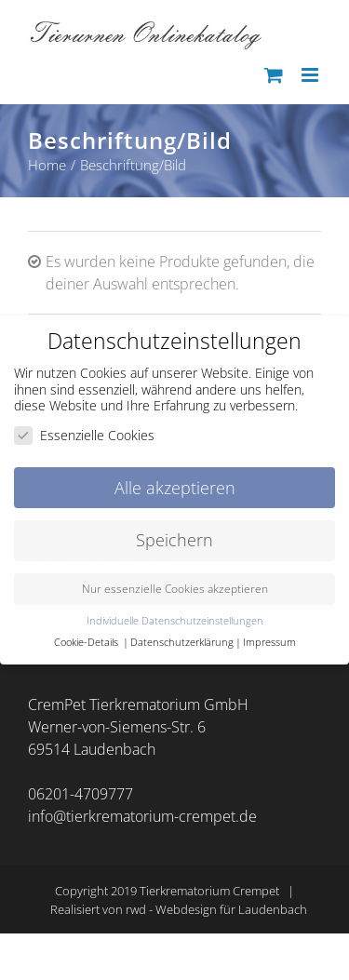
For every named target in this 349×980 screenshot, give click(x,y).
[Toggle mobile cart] (274, 75)
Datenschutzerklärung (182, 642)
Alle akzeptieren (175, 487)
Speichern (174, 540)
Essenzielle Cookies (84, 435)
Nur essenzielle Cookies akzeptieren (175, 589)
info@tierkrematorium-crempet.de (142, 816)
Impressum (269, 642)
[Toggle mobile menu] (311, 75)
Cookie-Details (86, 642)
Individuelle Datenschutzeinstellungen (175, 621)
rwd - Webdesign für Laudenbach (216, 909)
